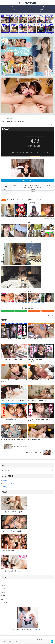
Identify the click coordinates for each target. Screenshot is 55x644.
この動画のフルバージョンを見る (28, 180)
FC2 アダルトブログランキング (11, 487)
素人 (40, 200)
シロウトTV (10, 200)
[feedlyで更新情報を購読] (14, 311)
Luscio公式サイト (38, 630)
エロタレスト (6, 480)
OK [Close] (52, 641)
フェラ (26, 200)
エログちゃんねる (7, 484)
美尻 (44, 200)
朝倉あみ (36, 200)
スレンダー (16, 200)
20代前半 (4, 200)
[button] (53, 470)
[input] (28, 470)
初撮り (31, 200)
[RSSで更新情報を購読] (41, 311)
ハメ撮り (22, 200)
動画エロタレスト (51, 34)
